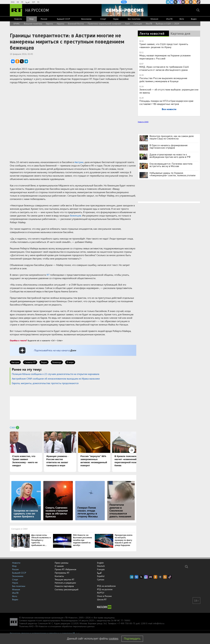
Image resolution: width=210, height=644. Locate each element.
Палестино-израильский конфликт (104, 24)
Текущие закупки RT (64, 579)
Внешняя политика (33, 24)
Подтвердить (132, 639)
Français (101, 569)
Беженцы (57, 362)
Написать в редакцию (65, 583)
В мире (70, 362)
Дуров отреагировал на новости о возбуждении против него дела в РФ (170, 156)
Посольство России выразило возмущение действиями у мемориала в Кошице (163, 80)
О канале (59, 566)
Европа (49, 24)
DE (18, 2)
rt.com (39, 620)
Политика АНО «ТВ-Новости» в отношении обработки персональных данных (57, 626)
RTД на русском (105, 589)
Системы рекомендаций (67, 589)
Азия (127, 24)
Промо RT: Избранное (65, 569)
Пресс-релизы (62, 563)
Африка (60, 24)
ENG (13, 2)
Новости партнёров (64, 586)
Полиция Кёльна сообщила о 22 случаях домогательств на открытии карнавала (56, 374)
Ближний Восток (76, 24)
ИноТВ (169, 19)
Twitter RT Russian (175, 2)
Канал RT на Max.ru (179, 2)
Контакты (59, 576)
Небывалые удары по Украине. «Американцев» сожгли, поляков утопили (172, 174)
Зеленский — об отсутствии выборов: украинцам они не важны (169, 91)
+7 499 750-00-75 (126, 623)
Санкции (138, 24)
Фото (182, 19)
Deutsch (101, 566)
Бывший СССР (63, 19)
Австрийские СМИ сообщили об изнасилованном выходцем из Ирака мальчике (56, 378)
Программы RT (62, 573)
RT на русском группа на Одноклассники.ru (187, 2)
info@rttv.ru (159, 623)
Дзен (73, 350)
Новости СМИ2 (143, 122)
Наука (116, 19)
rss (195, 2)
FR (22, 2)
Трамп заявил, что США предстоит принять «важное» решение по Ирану (164, 46)
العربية (28, 2)
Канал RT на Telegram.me (168, 2)
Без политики (134, 19)
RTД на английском (106, 586)
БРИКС (17, 24)
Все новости (169, 109)
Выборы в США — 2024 (167, 24)
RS (38, 2)
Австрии (79, 162)
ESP (34, 2)
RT (48, 275)
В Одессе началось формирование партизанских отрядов (169, 146)
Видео (194, 19)
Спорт (103, 19)
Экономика (86, 19)
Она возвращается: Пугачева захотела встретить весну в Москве (171, 165)
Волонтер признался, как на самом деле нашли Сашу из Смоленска (172, 137)
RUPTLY (101, 593)
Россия (44, 19)
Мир (31, 19)
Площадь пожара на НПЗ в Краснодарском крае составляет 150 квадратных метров (166, 102)
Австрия (15, 362)
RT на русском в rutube (183, 2)
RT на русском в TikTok (198, 2)
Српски (101, 580)
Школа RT (102, 599)
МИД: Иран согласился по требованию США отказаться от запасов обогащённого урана (164, 68)
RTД (124, 2)
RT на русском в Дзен (191, 2)
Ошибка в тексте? (18, 340)
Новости (18, 19)
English (100, 563)
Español (101, 576)
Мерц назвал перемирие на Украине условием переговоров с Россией (165, 57)
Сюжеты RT (30, 362)
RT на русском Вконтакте (172, 2)
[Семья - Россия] (125, 10)
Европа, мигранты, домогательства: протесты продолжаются (45, 383)
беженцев (75, 215)
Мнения (154, 19)
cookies (114, 639)
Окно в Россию (104, 596)
